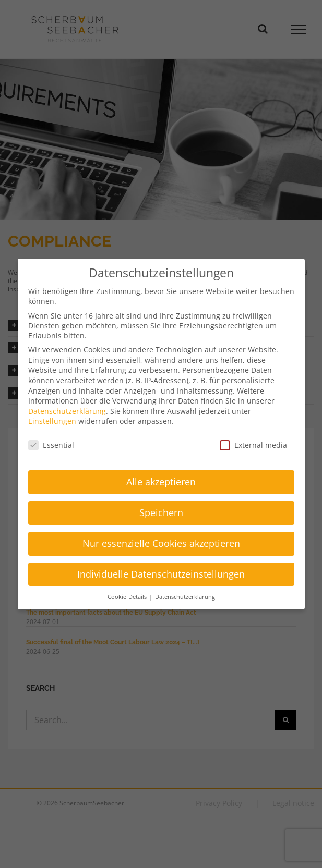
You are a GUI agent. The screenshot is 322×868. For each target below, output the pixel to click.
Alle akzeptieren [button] (161, 482)
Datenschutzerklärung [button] (185, 597)
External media (253, 445)
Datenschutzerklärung (67, 411)
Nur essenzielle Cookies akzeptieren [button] (161, 543)
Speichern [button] (161, 512)
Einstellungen (52, 421)
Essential (51, 445)
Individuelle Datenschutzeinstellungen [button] (161, 574)
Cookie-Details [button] (128, 597)
